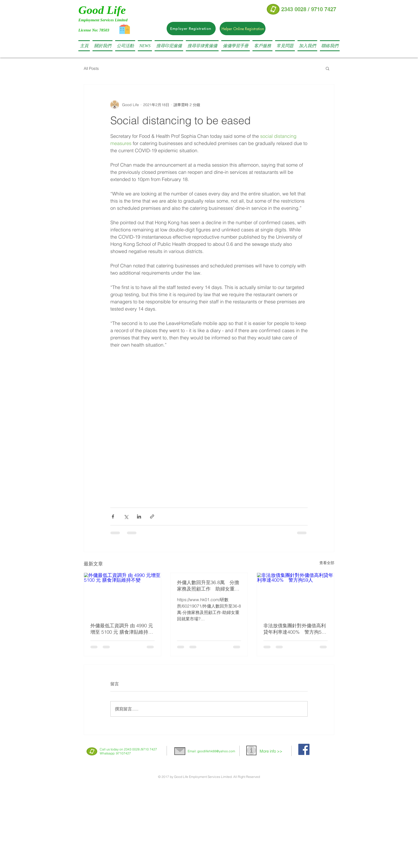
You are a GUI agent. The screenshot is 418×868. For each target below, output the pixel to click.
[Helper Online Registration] (243, 29)
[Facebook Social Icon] (304, 749)
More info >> (271, 751)
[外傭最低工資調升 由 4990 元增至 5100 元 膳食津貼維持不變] (122, 594)
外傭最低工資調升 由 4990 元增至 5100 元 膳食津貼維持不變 (122, 629)
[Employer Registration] (191, 29)
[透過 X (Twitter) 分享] (126, 517)
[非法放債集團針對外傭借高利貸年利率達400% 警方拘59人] (296, 594)
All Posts (91, 68)
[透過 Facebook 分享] (113, 517)
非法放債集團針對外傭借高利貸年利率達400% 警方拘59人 (295, 629)
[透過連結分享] (152, 517)
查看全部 (327, 563)
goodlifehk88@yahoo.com (216, 751)
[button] (169, 46)
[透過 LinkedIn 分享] (139, 517)
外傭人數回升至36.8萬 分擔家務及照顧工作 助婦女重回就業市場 (208, 586)
